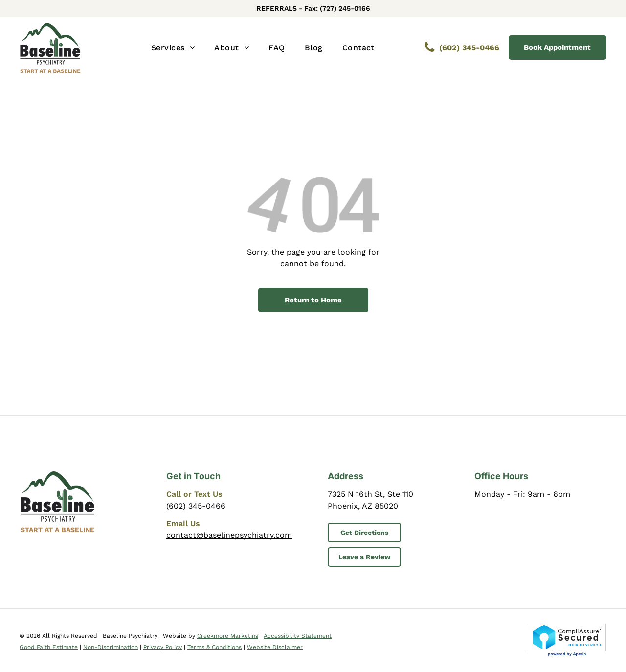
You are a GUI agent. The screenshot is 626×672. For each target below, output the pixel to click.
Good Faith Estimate (49, 647)
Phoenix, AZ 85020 (363, 506)
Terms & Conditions (214, 647)
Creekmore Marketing (228, 636)
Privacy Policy (163, 647)
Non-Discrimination (111, 647)
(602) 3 (179, 506)
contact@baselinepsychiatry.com (229, 535)
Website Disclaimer (275, 647)
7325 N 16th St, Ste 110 (370, 494)
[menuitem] (173, 48)
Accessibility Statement (298, 636)
